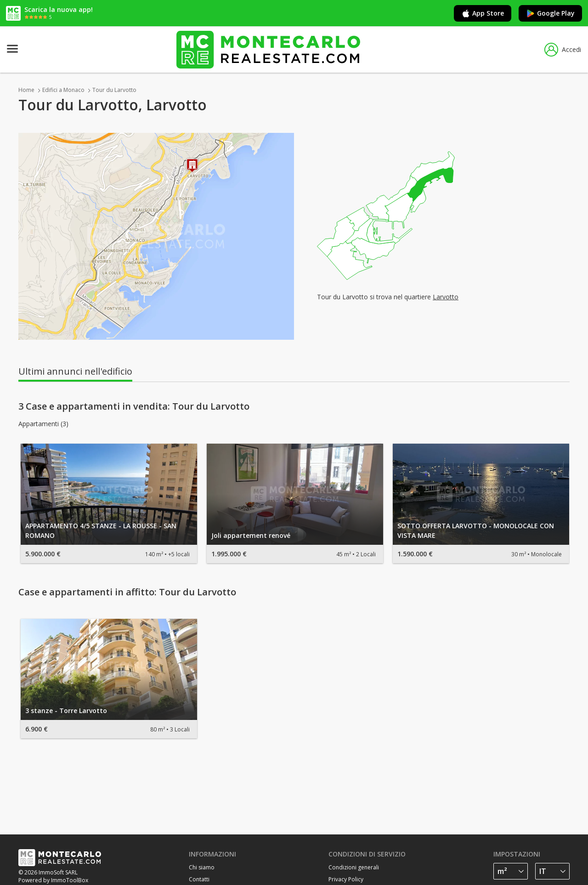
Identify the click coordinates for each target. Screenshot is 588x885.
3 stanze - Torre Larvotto (66, 711)
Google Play (550, 13)
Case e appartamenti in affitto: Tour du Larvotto (127, 592)
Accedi (563, 50)
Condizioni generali (354, 867)
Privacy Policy (346, 879)
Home (26, 90)
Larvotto (446, 297)
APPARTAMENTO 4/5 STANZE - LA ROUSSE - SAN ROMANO (101, 531)
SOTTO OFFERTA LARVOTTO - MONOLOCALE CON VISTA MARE (476, 531)
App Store (483, 13)
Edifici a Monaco (63, 90)
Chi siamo (202, 867)
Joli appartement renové (251, 535)
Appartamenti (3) (43, 424)
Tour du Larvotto (114, 90)
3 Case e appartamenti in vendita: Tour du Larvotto (134, 406)
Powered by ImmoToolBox (53, 880)
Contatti (199, 879)
